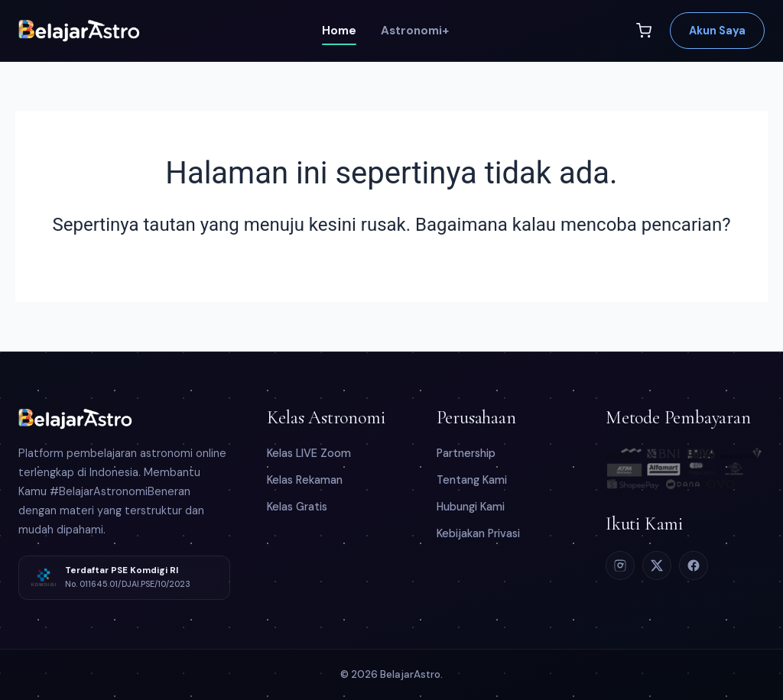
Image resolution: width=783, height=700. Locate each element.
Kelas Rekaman (305, 480)
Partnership (466, 453)
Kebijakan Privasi (478, 533)
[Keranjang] (644, 31)
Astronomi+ (415, 31)
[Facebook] (694, 566)
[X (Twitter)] (657, 566)
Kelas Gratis (297, 507)
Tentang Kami (472, 480)
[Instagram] (620, 566)
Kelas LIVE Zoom (309, 453)
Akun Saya (717, 31)
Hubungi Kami (471, 507)
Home (339, 31)
